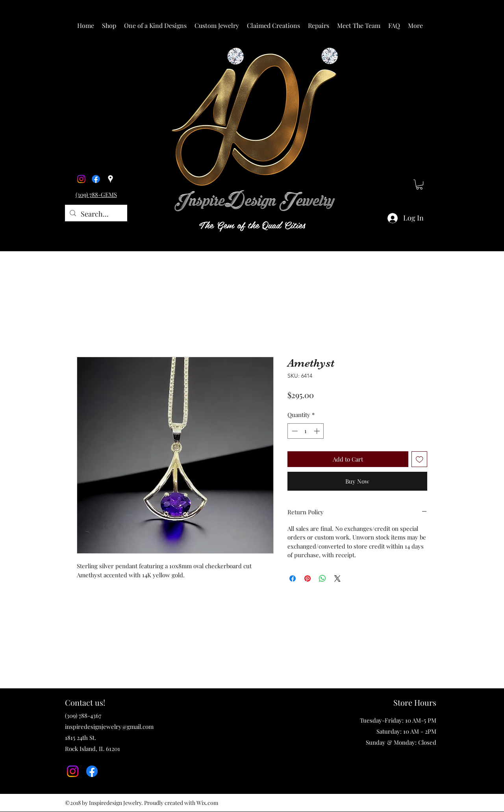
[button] (109, 26)
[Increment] (318, 431)
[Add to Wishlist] (420, 459)
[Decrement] (294, 431)
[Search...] (96, 214)
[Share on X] (337, 578)
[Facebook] (96, 179)
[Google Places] (110, 179)
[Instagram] (81, 179)
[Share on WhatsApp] (322, 578)
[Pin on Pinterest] (308, 578)
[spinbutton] (306, 431)
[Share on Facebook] (293, 578)
